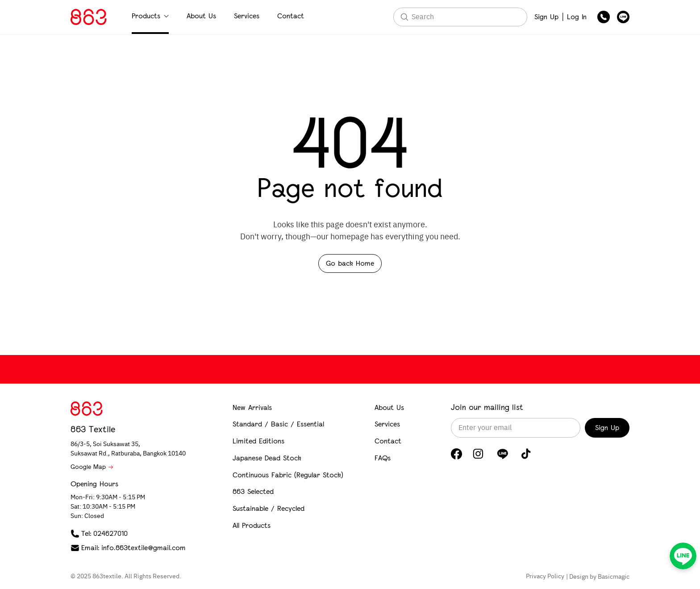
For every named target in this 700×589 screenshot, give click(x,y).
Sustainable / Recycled (269, 508)
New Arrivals (252, 407)
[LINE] (502, 454)
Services (247, 16)
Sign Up (546, 17)
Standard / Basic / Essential (278, 424)
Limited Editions (258, 441)
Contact (291, 16)
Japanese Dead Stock (267, 458)
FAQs (383, 458)
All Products (252, 525)
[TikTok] (526, 454)
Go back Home (350, 263)
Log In (577, 17)
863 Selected (253, 491)
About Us (201, 16)
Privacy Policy (545, 576)
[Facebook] (456, 454)
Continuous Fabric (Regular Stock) (288, 475)
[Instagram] (478, 454)
